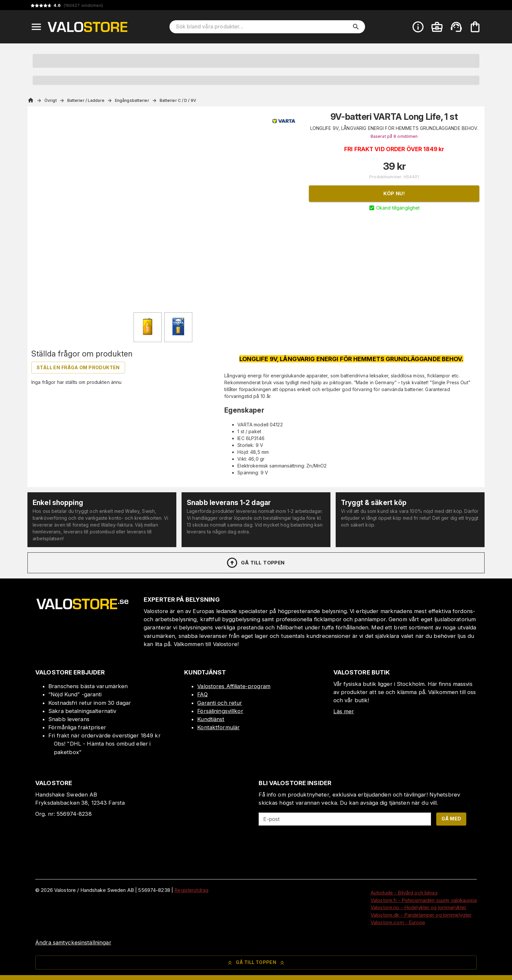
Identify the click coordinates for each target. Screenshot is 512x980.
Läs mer (344, 711)
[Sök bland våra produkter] (263, 27)
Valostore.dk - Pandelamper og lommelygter (421, 915)
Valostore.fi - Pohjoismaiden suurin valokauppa (424, 900)
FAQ (202, 694)
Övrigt (51, 100)
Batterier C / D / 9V (178, 100)
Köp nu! (394, 193)
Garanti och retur (220, 703)
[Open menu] (36, 27)
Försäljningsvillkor (220, 711)
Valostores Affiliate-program (234, 686)
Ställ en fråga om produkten (78, 367)
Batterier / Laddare (86, 100)
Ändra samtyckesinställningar (73, 942)
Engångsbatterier (132, 100)
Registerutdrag (191, 890)
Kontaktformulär (218, 727)
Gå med (451, 819)
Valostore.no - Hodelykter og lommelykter (418, 907)
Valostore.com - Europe (398, 922)
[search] (356, 27)
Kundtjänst (211, 719)
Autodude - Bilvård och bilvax (404, 893)
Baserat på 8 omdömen (394, 136)
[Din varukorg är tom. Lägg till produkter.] (475, 27)
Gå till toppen (255, 563)
